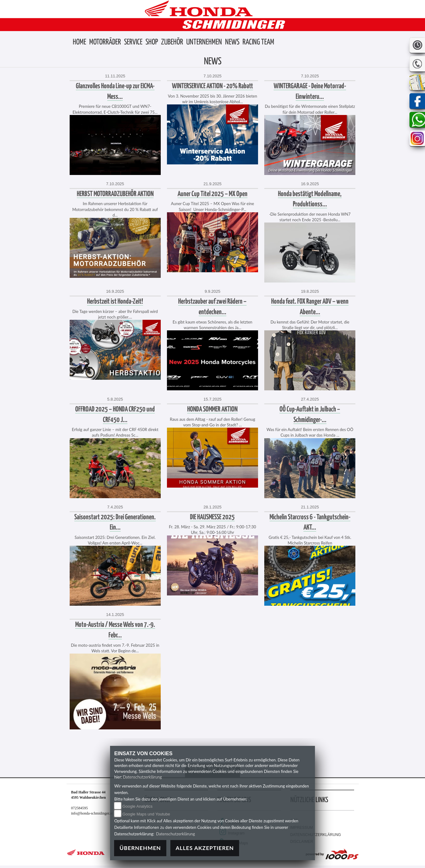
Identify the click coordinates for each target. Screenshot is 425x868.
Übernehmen (140, 848)
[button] (105, 42)
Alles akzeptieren (205, 848)
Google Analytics (138, 806)
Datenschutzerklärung (142, 777)
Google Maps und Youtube (146, 814)
